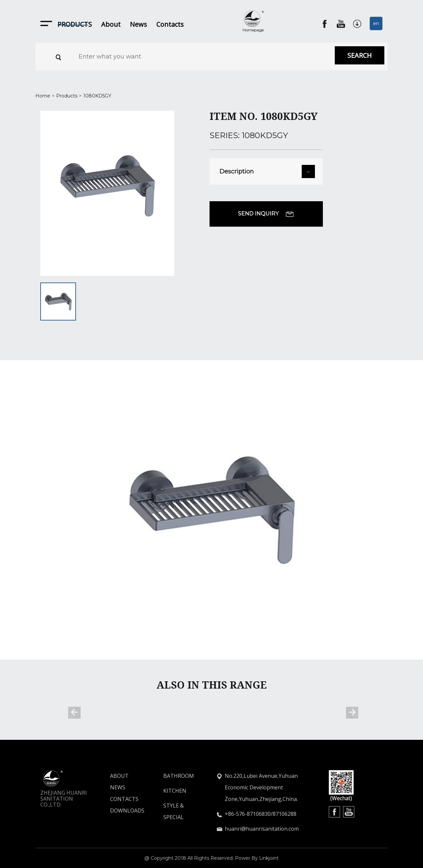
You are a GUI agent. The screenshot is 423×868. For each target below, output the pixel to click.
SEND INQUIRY (266, 214)
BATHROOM (179, 776)
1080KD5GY (97, 96)
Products (67, 96)
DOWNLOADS (115, 811)
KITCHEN (175, 791)
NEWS (115, 787)
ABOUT (115, 776)
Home (43, 96)
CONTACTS (115, 799)
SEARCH (360, 55)
